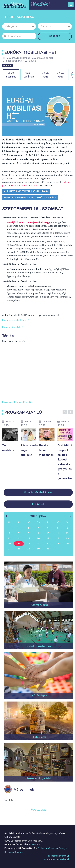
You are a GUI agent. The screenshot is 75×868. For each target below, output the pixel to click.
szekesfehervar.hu (59, 856)
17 (48, 538)
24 (48, 544)
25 (58, 544)
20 (9, 544)
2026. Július (38, 516)
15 (29, 538)
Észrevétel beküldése (57, 859)
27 (9, 549)
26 (67, 544)
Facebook (38, 809)
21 (19, 544)
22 (29, 544)
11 (58, 533)
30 (38, 549)
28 (19, 549)
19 (67, 538)
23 (38, 544)
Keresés (55, 36)
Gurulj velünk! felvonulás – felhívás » (26, 191)
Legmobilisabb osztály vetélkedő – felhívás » (30, 198)
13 (9, 538)
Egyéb (33, 61)
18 (58, 538)
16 (38, 538)
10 (48, 533)
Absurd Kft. (35, 844)
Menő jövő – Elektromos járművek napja (29, 222)
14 (19, 538)
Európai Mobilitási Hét (31, 53)
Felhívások (38, 504)
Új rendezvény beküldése (38, 492)
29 (29, 549)
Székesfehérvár (13, 61)
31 (48, 549)
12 (67, 533)
